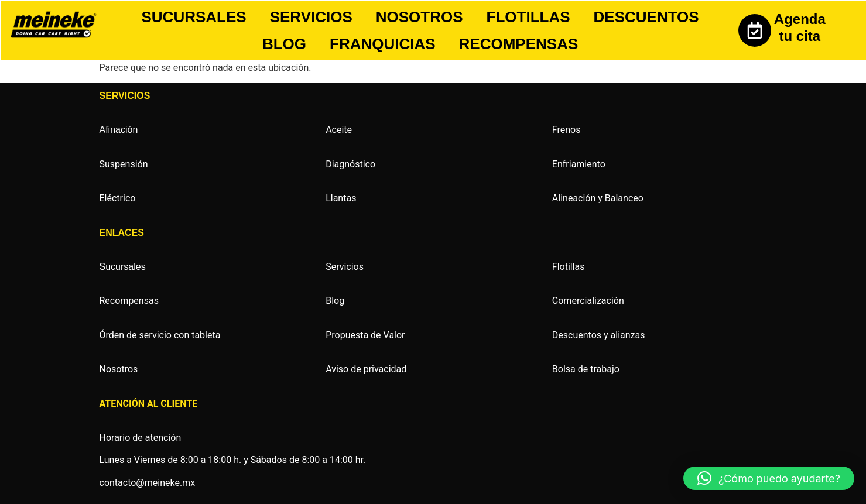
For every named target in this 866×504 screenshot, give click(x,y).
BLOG (284, 44)
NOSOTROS (420, 17)
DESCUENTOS (646, 17)
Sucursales (123, 267)
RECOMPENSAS (519, 44)
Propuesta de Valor (365, 335)
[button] (769, 478)
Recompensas (129, 301)
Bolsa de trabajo (586, 369)
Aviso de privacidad (366, 369)
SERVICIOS (311, 17)
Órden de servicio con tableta (160, 335)
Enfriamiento (579, 164)
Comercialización (588, 301)
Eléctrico (118, 198)
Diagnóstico (350, 164)
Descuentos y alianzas (599, 335)
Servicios (345, 267)
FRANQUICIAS (383, 44)
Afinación (119, 130)
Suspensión (124, 164)
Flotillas (569, 267)
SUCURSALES (194, 17)
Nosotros (119, 369)
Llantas (341, 198)
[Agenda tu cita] (755, 30)
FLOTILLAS (528, 17)
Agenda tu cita (800, 28)
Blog (335, 301)
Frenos (567, 130)
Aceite (339, 130)
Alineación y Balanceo (598, 198)
